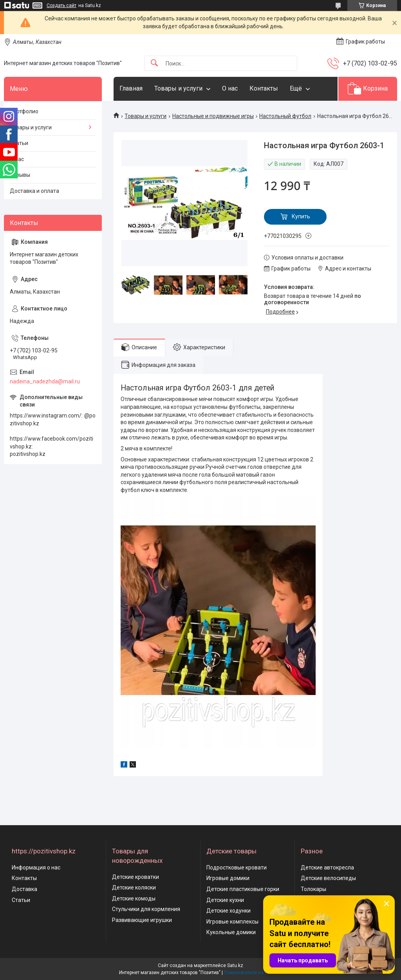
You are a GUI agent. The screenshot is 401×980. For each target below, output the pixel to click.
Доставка (24, 889)
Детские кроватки (135, 877)
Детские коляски (134, 887)
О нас (230, 88)
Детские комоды (134, 898)
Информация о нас (36, 867)
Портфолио (24, 111)
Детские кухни (225, 900)
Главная (131, 88)
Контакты (264, 88)
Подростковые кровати (237, 867)
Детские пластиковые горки (243, 889)
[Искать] (154, 63)
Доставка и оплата (34, 191)
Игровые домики (228, 878)
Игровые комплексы (232, 922)
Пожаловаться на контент (253, 973)
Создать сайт (61, 5)
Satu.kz (235, 965)
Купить (301, 216)
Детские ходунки (228, 911)
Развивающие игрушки (142, 920)
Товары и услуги (178, 88)
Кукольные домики (231, 932)
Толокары (313, 889)
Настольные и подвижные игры (213, 116)
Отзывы (20, 175)
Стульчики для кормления (146, 909)
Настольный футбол (285, 116)
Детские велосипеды (328, 878)
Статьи (19, 143)
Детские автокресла (327, 867)
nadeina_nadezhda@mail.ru (45, 381)
